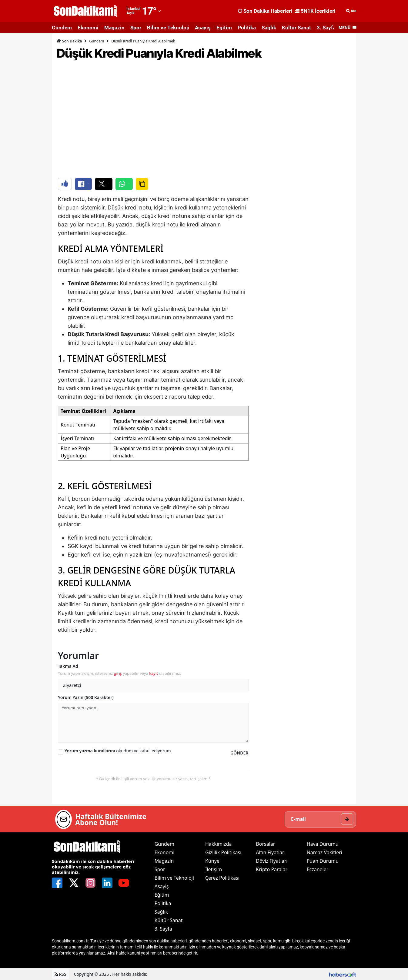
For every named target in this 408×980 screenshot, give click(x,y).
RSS (60, 974)
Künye (212, 861)
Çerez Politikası (222, 878)
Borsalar (265, 844)
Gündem (62, 28)
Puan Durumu (323, 861)
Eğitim (224, 28)
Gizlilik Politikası (223, 852)
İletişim (214, 869)
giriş (118, 673)
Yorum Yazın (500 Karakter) (86, 697)
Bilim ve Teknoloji (168, 28)
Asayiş (203, 28)
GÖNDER (239, 753)
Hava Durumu (323, 844)
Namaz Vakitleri (324, 852)
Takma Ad (68, 666)
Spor (136, 28)
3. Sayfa (326, 28)
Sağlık (269, 28)
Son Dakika (69, 41)
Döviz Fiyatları (272, 861)
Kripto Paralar (272, 869)
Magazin (114, 28)
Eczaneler (318, 869)
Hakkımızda (218, 844)
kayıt (154, 673)
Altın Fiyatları (271, 852)
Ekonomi (88, 28)
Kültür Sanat (296, 28)
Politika (247, 28)
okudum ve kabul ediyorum (118, 751)
